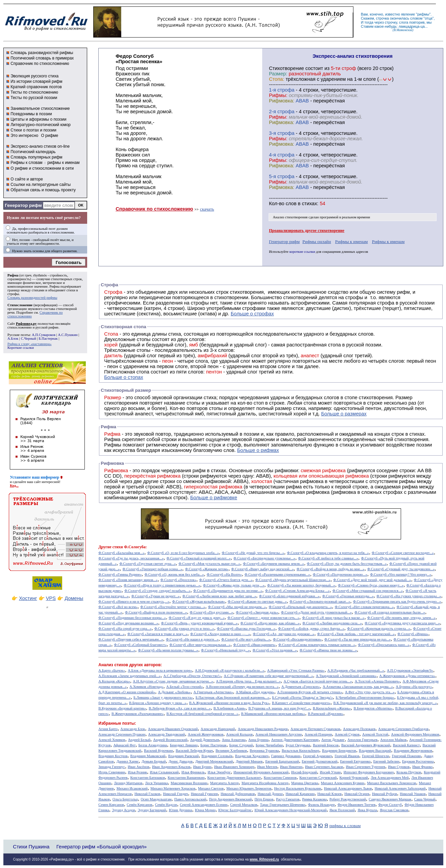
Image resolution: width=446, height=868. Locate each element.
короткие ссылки (302, 252)
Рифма (13, 275)
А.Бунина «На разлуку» (414, 687)
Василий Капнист (406, 745)
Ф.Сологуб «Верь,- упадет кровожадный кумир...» (199, 623)
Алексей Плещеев (318, 734)
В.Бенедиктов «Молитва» (373, 708)
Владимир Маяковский (148, 756)
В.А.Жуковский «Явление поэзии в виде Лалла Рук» (229, 703)
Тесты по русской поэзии (34, 98)
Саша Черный (425, 799)
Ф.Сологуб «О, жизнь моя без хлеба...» (174, 574)
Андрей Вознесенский (170, 740)
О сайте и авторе (27, 179)
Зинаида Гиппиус (112, 767)
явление (408, 14)
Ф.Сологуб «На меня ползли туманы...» (168, 650)
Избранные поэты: (117, 723)
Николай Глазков (147, 794)
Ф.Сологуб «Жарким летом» (207, 569)
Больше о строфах (252, 314)
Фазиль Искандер (321, 805)
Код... (14, 486)
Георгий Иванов (347, 756)
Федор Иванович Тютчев (356, 805)
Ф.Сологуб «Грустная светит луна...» (147, 564)
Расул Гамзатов (288, 799)
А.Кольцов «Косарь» (114, 681)
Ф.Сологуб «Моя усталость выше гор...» (209, 564)
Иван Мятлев (267, 767)
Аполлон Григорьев (362, 740)
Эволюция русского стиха (34, 76)
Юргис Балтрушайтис (235, 810)
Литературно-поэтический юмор (41, 125)
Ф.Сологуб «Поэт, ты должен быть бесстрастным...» (347, 564)
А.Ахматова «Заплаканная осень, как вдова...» (358, 687)
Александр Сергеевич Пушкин (122, 734)
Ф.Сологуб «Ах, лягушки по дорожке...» (283, 634)
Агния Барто (108, 729)
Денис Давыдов (181, 761)
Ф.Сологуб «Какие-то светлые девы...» (257, 601)
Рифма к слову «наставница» (30, 344)
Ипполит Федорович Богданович (369, 772)
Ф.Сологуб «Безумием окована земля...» (274, 564)
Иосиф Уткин (330, 772)
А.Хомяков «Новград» (146, 687)
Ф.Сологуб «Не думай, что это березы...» (253, 553)
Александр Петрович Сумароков (315, 729)
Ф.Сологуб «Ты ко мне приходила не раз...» (357, 639)
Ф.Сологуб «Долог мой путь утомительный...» (316, 612)
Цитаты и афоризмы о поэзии (38, 119)
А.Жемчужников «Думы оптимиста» (407, 676)
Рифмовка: (282, 101)
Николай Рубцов (385, 794)
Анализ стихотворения (290, 217)
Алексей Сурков (347, 734)
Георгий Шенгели (375, 756)
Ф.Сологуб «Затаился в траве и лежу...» (157, 634)
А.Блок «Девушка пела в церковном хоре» (160, 670)
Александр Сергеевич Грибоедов (403, 729)
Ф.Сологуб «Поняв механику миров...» (128, 580)
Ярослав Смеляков (394, 810)
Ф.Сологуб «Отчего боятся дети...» (226, 580)
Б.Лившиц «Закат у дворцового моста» (163, 697)
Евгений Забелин (386, 761)
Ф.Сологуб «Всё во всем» (118, 607)
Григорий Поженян (406, 756)
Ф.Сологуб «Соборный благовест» (140, 645)
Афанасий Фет (124, 745)
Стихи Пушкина (31, 847)
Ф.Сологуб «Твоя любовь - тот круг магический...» (356, 634)
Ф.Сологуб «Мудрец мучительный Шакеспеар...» (293, 580)
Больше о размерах (344, 414)
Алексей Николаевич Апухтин (279, 734)
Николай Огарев (357, 794)
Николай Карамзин (300, 794)
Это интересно (24, 136)
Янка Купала (367, 810)
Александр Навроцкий (218, 729)
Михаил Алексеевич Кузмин (343, 783)
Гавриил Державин (286, 756)
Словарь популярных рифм (36, 157)
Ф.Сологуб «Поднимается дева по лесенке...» (228, 591)
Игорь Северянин (112, 772)
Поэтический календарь (33, 152)
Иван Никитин (291, 767)
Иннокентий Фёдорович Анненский (261, 772)
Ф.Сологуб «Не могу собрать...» (246, 639)
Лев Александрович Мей (390, 778)
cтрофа (286, 90)
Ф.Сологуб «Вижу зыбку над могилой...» (262, 569)
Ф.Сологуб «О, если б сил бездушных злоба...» (183, 553)
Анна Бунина (258, 740)
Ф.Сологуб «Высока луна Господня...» (246, 629)
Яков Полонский (342, 810)
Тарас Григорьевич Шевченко (282, 805)
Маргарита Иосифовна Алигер (265, 783)
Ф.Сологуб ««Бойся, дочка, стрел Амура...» (311, 629)
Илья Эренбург (219, 772)
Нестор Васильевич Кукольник (298, 788)
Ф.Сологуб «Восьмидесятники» (297, 639)
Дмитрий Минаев (249, 761)
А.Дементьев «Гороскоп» (301, 687)
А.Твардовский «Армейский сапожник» (346, 676)
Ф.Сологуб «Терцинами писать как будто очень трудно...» (397, 601)
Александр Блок (133, 729)
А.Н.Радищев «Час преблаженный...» (356, 670)
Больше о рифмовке (214, 498)
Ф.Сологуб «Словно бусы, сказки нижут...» (371, 585)
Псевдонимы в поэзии (31, 114)
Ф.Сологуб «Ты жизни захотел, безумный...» (301, 585)
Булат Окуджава (298, 745)
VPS (51, 598)
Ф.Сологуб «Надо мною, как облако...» (270, 623)
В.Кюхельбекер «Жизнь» (332, 708)
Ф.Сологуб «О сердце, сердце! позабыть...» (157, 591)
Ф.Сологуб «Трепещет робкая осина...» (153, 569)
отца (429, 18)
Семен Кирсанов (111, 805)
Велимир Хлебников (231, 751)
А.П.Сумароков (44, 335)
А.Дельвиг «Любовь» (174, 692)
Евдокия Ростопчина (418, 761)
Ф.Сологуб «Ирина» (413, 634)
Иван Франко (422, 767)
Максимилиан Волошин (189, 783)
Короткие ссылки (21, 348)
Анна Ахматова (234, 740)
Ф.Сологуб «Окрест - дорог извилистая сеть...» (263, 618)
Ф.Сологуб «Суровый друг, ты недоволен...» (401, 569)
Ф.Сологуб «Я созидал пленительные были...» (390, 612)
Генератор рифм (23, 205)
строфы (13, 294)
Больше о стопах (123, 377)
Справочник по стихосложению (40, 64)
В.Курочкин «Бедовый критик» (122, 708)
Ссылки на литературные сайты (41, 185)
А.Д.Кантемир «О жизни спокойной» (127, 692)
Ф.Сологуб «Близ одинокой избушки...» (289, 596)
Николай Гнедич (175, 794)
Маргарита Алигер (225, 783)
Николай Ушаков (413, 794)
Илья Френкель (193, 772)
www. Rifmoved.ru (264, 859)
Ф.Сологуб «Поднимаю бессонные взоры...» (132, 618)
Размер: (278, 74)
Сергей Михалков (244, 805)
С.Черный (29, 339)
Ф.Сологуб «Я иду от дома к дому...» (197, 618)
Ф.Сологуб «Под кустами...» (212, 612)
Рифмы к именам (352, 242)
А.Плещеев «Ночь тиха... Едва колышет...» (248, 681)
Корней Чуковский (354, 778)
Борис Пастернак (213, 745)
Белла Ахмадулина (153, 745)
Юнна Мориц (205, 810)
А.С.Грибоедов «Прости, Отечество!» (192, 676)
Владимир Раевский (183, 756)
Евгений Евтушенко (355, 761)
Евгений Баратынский (282, 761)
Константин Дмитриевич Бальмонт (234, 778)
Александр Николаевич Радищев (263, 729)
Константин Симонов (280, 778)
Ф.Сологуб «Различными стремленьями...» (277, 574)
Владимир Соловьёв (217, 756)
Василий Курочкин (158, 751)
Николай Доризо (270, 794)
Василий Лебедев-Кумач (194, 751)
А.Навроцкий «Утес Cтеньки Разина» (296, 670)
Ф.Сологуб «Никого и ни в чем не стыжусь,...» (134, 601)
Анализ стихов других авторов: (130, 665)
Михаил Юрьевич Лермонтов (249, 788)
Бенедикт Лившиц (184, 745)
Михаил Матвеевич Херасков (173, 788)
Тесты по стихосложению (34, 92)
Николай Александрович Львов (348, 788)
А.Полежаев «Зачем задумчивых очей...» (129, 676)
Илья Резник (137, 772)
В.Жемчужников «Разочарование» (138, 714)
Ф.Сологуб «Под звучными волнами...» (128, 623)
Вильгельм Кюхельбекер (301, 751)
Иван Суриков (399, 767)
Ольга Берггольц (125, 799)
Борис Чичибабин (269, 745)
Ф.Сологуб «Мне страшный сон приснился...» (368, 591)
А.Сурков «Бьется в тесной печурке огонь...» (318, 681)
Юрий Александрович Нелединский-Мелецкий (291, 810)
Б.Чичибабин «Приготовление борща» (365, 697)
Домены (74, 598)
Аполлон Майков (393, 740)
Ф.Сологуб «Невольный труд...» (225, 650)
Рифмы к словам (26, 163)
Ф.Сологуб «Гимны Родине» (120, 574)
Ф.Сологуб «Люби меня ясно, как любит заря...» (219, 596)
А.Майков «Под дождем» (255, 692)
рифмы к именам (63, 163)
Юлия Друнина (181, 810)
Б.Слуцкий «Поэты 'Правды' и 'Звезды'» (302, 697)
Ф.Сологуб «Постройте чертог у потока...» (173, 607)
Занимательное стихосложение (40, 108)
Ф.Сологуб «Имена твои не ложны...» (328, 650)
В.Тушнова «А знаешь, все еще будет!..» (279, 708)
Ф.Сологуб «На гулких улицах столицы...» (409, 596)
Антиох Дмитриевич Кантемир (295, 740)
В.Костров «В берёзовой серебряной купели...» (203, 714)
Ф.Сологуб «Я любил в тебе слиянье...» (328, 558)
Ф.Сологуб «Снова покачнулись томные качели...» (317, 645)
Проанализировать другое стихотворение (307, 231)
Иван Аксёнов (139, 767)
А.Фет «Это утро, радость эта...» (370, 692)
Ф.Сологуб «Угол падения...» (275, 650)
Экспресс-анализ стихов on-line (40, 146)
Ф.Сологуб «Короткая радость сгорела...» (379, 629)
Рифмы (113, 445)
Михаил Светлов (211, 788)
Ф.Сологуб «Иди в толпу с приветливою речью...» (162, 585)
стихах (309, 203)
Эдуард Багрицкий (152, 810)
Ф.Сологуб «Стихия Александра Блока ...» (298, 591)
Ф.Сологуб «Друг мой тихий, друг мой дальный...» (372, 580)
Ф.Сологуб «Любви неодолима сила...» (332, 623)
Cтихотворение (287, 68)
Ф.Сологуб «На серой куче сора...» (125, 629)
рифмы (423, 14)
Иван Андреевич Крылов (171, 767)
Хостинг (28, 598)
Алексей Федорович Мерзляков (415, 734)
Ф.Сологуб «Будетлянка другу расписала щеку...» (402, 623)
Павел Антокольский (190, 799)
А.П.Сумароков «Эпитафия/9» (410, 670)
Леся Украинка (156, 783)
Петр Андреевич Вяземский (231, 799)
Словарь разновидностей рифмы (42, 53)
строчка (382, 18)
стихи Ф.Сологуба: (130, 547)
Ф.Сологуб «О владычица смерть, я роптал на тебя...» (328, 553)
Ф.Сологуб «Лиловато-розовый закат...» (320, 601)
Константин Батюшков (147, 778)
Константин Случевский (318, 778)
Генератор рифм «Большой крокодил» (102, 847)
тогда (369, 22)
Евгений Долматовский (319, 761)
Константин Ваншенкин (186, 778)
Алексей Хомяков (112, 740)
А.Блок (13, 339)
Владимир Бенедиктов (339, 751)
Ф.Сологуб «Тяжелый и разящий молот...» (199, 558)
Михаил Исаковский (132, 788)
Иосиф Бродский (304, 772)
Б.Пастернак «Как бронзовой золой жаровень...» (232, 697)
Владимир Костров (113, 756)
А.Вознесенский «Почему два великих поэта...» (242, 687)
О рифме (49, 136)
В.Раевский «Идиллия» (326, 714)
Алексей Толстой (375, 734)
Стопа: (277, 79)
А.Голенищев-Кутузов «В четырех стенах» (310, 692)
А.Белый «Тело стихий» (185, 687)
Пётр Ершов (264, 799)
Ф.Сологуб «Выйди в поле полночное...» (156, 612)
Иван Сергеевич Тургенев (366, 767)
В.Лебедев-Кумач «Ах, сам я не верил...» (180, 708)
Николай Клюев (329, 794)
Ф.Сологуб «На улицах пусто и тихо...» (184, 629)
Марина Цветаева (305, 783)
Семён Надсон (166, 805)
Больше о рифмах (258, 450)
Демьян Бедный (154, 761)
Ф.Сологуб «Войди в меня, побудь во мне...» (331, 569)
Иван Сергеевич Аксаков (324, 767)
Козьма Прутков (409, 772)
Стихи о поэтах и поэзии (33, 130)
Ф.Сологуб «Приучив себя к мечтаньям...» (131, 639)
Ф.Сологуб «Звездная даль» (257, 612)
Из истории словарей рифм (36, 81)
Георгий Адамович (317, 756)
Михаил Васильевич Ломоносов (391, 783)
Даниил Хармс (128, 761)
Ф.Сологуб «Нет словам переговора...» (364, 607)
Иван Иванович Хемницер (234, 767)
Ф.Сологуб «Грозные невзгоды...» (348, 596)
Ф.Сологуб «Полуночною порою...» (340, 574)
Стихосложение (20, 305)
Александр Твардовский (166, 734)
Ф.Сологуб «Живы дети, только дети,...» (234, 585)
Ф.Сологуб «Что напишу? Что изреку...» (401, 574)
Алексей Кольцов (239, 734)
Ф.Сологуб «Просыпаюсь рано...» (384, 645)
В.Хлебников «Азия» (230, 708)
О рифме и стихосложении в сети (42, 168)
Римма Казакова (314, 799)
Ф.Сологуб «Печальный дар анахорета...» (300, 607)
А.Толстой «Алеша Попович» (377, 681)
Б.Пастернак (48, 339)
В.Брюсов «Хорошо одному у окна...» (158, 703)
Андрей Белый (139, 740)
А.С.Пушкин (68, 335)
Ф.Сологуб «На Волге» (224, 574)
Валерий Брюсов (326, 745)
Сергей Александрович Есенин (204, 805)
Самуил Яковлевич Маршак (390, 799)
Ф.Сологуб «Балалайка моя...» (121, 553)
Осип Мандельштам (156, 799)
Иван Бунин (202, 767)
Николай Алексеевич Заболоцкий (400, 788)
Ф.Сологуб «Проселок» (178, 580)
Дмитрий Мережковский (214, 761)
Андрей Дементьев (205, 740)
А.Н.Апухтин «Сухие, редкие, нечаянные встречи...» (173, 681)
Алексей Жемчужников (206, 734)
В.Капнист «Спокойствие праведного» (301, 703)
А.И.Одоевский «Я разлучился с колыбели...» (230, 670)
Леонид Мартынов (128, 783)
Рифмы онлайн (317, 242)
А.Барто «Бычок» (112, 670)
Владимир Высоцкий (375, 751)
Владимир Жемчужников (413, 751)
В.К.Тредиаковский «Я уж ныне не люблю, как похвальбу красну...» (385, 703)
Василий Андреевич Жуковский (366, 745)
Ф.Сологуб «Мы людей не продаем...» (237, 607)
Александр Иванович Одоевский (173, 729)
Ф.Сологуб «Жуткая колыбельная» (198, 601)
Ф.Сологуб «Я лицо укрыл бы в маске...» (333, 618)
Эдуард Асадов (123, 810)
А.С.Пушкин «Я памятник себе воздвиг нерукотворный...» (268, 676)
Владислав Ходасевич (252, 756)
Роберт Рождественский (348, 799)
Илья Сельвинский (164, 772)
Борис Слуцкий (241, 745)
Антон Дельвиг (333, 740)
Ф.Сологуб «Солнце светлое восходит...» (403, 553)
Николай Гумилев (204, 794)
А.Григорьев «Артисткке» (213, 692)
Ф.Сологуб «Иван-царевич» (254, 645)
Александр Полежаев (359, 729)
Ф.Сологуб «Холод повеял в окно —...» (220, 634)
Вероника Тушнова (264, 751)
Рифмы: (278, 95)
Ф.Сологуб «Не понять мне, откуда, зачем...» (401, 618)
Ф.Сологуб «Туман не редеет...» (156, 596)
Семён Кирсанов (140, 805)
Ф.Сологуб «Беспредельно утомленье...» (264, 558)
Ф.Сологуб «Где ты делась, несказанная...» (131, 558)
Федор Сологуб (390, 805)
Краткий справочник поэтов (36, 87)
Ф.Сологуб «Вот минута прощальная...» (200, 645)
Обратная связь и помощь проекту (43, 190)
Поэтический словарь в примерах (42, 58)
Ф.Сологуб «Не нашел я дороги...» (192, 639)
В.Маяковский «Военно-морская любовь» (273, 714)
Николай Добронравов (238, 794)
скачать (207, 209)
